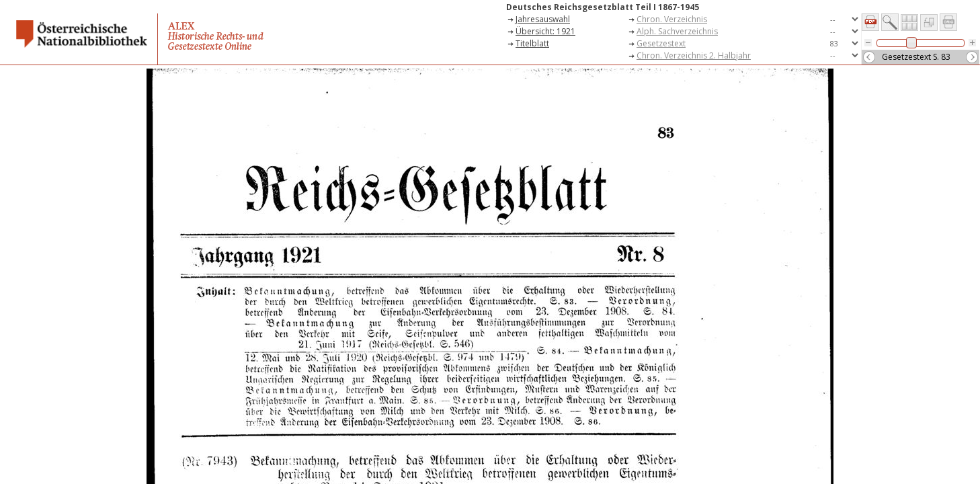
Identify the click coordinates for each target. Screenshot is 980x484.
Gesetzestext (661, 43)
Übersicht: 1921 (545, 31)
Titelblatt (532, 43)
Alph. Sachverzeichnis (677, 31)
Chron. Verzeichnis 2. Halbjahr (694, 55)
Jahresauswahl (543, 19)
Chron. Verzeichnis (672, 19)
